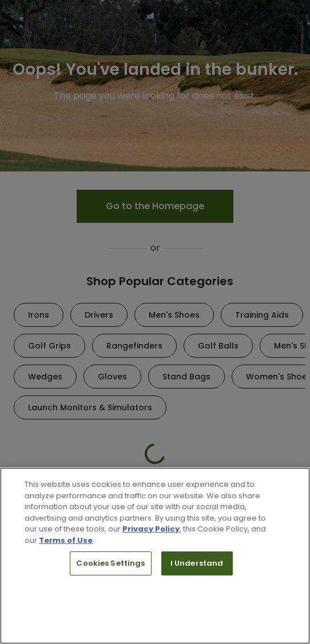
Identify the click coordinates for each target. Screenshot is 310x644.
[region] (155, 556)
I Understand (197, 563)
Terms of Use (66, 540)
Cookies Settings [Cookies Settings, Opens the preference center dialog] (110, 563)
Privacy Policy (151, 529)
